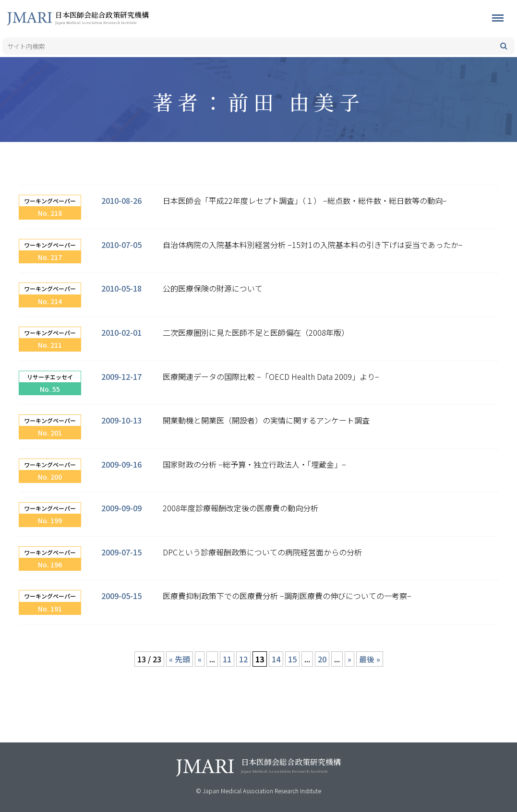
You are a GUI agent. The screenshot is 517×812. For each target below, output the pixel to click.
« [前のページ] (200, 659)
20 (322, 659)
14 (276, 659)
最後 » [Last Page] (370, 659)
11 (227, 659)
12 (243, 659)
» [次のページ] (349, 659)
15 (292, 659)
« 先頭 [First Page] (180, 659)
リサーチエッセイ (50, 377)
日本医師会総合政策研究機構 (118, 17)
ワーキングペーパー (50, 201)
